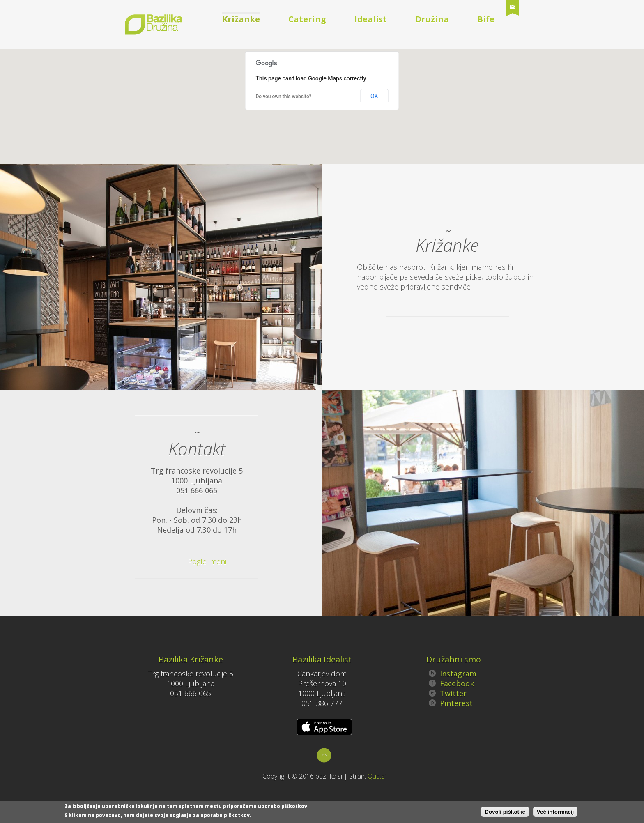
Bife (486, 19)
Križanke (241, 19)
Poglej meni (195, 561)
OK (374, 96)
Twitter (448, 693)
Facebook (451, 683)
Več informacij (555, 812)
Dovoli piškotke (505, 812)
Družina (432, 19)
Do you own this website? (284, 97)
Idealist (371, 19)
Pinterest (451, 703)
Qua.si (377, 776)
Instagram (453, 674)
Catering (307, 19)
